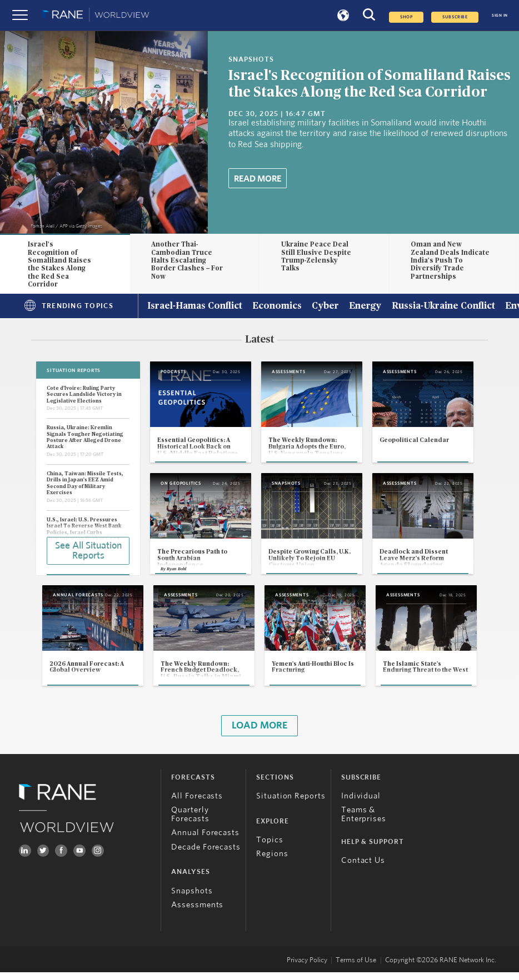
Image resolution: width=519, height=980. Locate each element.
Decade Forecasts (206, 854)
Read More (258, 179)
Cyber (325, 306)
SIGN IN (500, 15)
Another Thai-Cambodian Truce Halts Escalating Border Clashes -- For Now (187, 260)
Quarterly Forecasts (190, 822)
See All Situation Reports (88, 550)
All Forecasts (197, 804)
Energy (365, 306)
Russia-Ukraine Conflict (443, 306)
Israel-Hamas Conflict (195, 306)
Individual (361, 804)
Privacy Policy (307, 968)
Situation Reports (291, 804)
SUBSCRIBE (455, 17)
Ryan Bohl (176, 575)
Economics (277, 306)
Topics (270, 848)
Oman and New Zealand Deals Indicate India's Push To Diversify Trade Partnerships (450, 260)
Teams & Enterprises (364, 822)
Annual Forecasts (205, 840)
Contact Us (363, 868)
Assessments (197, 913)
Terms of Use (356, 968)
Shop (406, 17)
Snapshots (192, 898)
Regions (272, 861)
